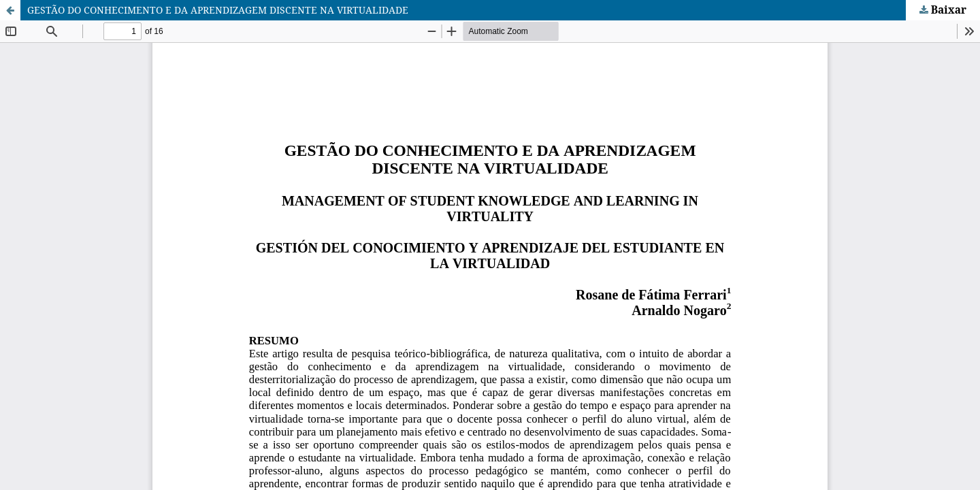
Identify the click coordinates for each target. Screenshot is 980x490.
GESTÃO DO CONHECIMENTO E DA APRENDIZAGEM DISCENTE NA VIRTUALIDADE (218, 10)
